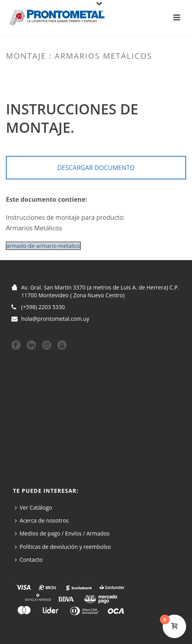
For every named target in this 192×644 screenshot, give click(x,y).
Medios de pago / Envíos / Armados (62, 533)
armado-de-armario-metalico (43, 246)
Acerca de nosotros (42, 520)
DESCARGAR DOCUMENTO (96, 168)
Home (55, 72)
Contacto (29, 560)
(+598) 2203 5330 (43, 307)
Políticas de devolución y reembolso (63, 547)
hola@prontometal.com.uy (55, 319)
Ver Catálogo (34, 507)
